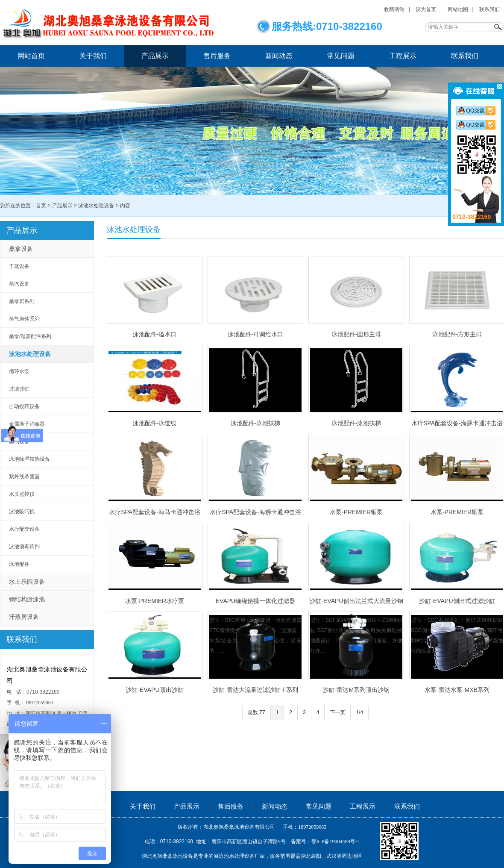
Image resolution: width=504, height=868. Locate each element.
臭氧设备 (19, 441)
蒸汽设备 (19, 284)
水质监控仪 (22, 494)
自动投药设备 (24, 406)
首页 (41, 206)
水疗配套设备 (24, 529)
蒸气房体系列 (24, 319)
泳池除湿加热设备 (29, 459)
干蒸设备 (19, 266)
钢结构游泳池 (27, 599)
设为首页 (426, 9)
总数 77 (256, 712)
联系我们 (489, 9)
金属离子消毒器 (27, 424)
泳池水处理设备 (96, 206)
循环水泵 (19, 371)
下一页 (337, 712)
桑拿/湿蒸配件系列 (30, 336)
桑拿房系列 (22, 301)
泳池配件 (19, 564)
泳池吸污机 (22, 512)
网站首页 (31, 56)
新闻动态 (279, 56)
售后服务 (217, 56)
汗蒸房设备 (24, 617)
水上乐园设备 (27, 582)
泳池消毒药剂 (24, 547)
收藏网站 (394, 9)
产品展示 (155, 56)
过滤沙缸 (19, 389)
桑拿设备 (21, 249)
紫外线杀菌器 (24, 477)
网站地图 (458, 9)
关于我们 (93, 56)
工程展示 (403, 56)
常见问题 (341, 56)
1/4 (359, 712)
